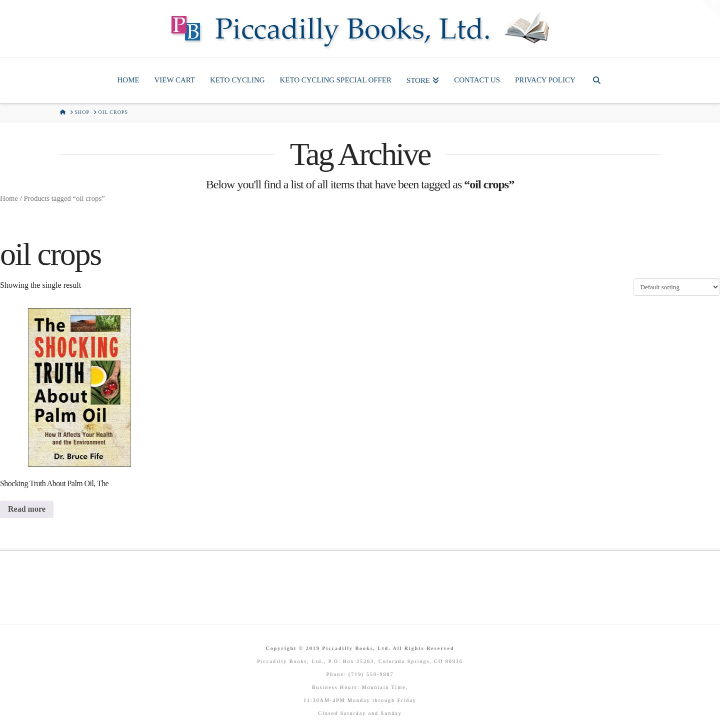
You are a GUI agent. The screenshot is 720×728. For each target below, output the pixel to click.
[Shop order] (677, 287)
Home (9, 198)
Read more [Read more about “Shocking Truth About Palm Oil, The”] (27, 509)
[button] (710, 9)
